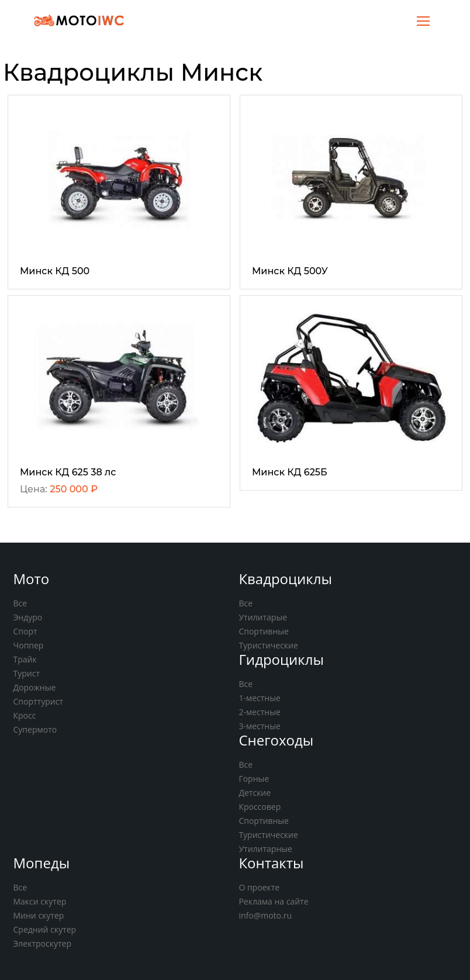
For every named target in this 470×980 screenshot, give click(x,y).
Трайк (25, 659)
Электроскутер (42, 943)
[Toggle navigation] (423, 20)
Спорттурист (38, 701)
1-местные (259, 698)
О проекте (259, 887)
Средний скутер (45, 929)
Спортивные (264, 631)
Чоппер (29, 645)
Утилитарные (265, 849)
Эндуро (28, 617)
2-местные (259, 712)
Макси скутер (40, 901)
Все (20, 603)
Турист (27, 673)
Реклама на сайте (273, 901)
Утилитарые (263, 617)
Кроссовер (260, 807)
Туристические (268, 645)
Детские (255, 793)
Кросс (25, 715)
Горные (254, 779)
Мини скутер (39, 915)
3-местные (259, 726)
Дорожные (35, 687)
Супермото (35, 729)
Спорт (25, 631)
